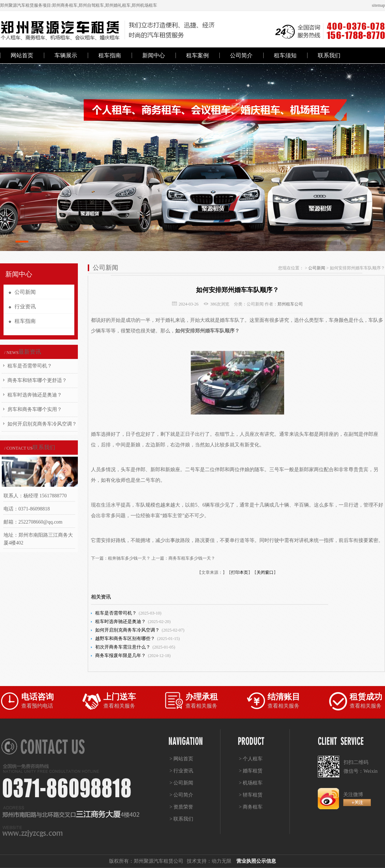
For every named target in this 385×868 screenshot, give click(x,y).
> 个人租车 (251, 759)
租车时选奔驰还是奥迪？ (35, 395)
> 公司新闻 (181, 783)
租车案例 (197, 55)
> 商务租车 (251, 807)
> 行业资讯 (181, 771)
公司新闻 (317, 268)
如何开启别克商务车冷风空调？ (42, 424)
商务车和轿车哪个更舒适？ (37, 380)
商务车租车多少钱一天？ (192, 558)
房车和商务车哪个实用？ (35, 409)
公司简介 (241, 55)
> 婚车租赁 (251, 771)
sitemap (378, 5)
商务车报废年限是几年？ (120, 655)
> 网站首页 (181, 759)
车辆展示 (66, 55)
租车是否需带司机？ (30, 366)
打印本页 (240, 572)
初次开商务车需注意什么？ (123, 647)
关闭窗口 (265, 572)
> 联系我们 (181, 819)
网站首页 (22, 55)
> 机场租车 (251, 783)
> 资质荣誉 (181, 807)
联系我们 (329, 55)
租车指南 (110, 55)
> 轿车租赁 (251, 795)
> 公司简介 (181, 795)
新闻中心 (154, 55)
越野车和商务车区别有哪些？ (125, 638)
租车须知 (285, 55)
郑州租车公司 (290, 304)
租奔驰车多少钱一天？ (129, 558)
